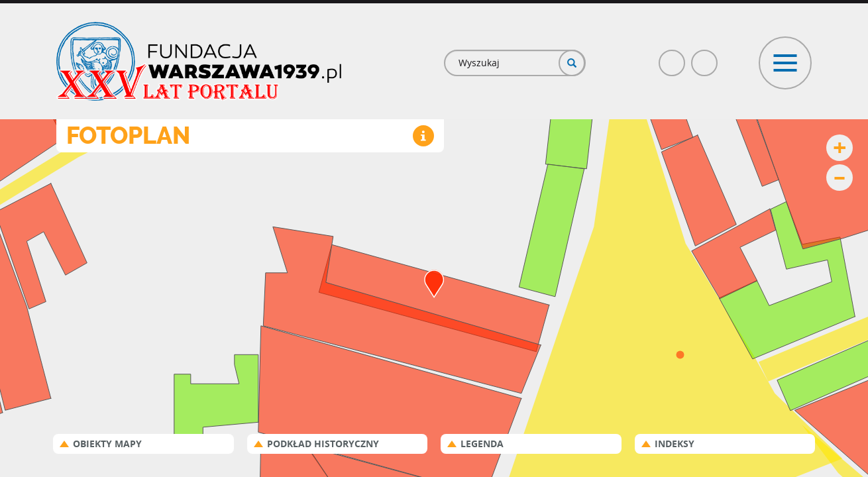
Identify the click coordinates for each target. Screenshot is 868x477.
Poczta (705, 57)
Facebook (673, 57)
